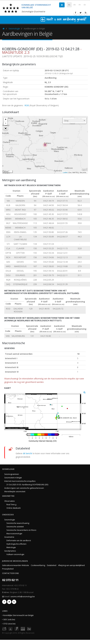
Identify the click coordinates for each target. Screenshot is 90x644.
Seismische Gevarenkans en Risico (21, 530)
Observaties (10, 501)
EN (74, 5)
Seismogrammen (12, 474)
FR (80, 5)
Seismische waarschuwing (18, 523)
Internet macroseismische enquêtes (20, 481)
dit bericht (28, 453)
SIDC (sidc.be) (9, 620)
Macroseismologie (14, 534)
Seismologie (14, 29)
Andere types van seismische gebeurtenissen (24, 488)
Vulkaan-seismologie (15, 554)
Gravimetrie (9, 537)
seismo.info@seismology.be (23, 597)
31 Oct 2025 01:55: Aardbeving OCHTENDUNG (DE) (27, 485)
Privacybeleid (8, 569)
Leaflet (65, 172)
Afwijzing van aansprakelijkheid (71, 565)
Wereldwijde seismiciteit (15, 492)
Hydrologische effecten (16, 544)
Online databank (13, 508)
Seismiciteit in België (13, 478)
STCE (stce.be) (9, 624)
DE (85, 5)
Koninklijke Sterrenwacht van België (18, 615)
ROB (27, 105)
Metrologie (11, 547)
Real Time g (11, 505)
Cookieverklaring (38, 565)
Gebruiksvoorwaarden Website (16, 565)
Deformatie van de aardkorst (19, 540)
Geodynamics (10, 551)
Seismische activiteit (15, 527)
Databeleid (52, 565)
